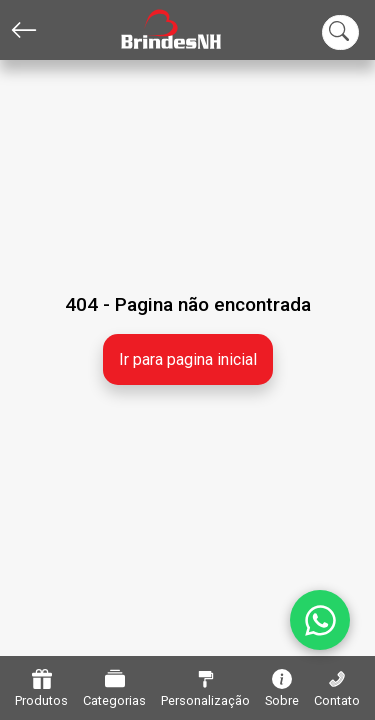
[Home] (156, 30)
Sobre (282, 688)
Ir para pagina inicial (188, 359)
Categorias (114, 688)
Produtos (41, 688)
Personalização (205, 688)
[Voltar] (24, 30)
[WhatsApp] (320, 620)
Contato (337, 688)
